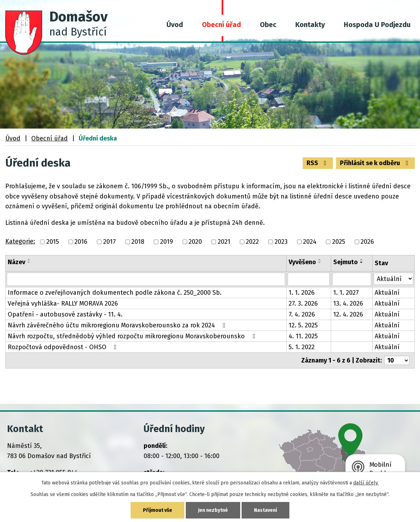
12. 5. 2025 (303, 325)
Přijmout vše (157, 510)
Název (17, 262)
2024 (310, 242)
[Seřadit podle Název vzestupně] (29, 260)
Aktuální (387, 293)
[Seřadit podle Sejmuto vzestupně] (362, 260)
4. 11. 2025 (303, 336)
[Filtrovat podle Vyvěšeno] (309, 279)
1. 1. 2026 (302, 293)
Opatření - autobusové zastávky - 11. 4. (65, 314)
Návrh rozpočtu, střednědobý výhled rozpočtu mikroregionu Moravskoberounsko (133, 336)
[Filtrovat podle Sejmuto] (352, 279)
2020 (195, 242)
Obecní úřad (221, 25)
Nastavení (265, 510)
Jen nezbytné (213, 510)
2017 (110, 242)
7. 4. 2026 (302, 314)
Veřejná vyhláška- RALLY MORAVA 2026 (63, 304)
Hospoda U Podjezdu (377, 25)
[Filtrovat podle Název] (146, 279)
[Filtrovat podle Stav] (393, 279)
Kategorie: (20, 241)
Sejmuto (346, 262)
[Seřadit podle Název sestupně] (29, 262)
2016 (81, 242)
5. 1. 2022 (302, 347)
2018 (138, 242)
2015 (53, 242)
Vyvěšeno (302, 262)
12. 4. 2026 (348, 314)
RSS (318, 163)
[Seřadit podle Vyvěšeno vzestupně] (320, 260)
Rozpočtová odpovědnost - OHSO (64, 347)
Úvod (175, 25)
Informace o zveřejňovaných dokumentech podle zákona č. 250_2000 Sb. (115, 293)
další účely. (366, 483)
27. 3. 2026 (303, 304)
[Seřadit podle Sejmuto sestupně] (362, 262)
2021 (224, 242)
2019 (167, 242)
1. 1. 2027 (346, 293)
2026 (367, 242)
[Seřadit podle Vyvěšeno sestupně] (320, 262)
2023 (281, 242)
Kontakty (310, 25)
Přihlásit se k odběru (376, 163)
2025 (339, 242)
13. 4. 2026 (348, 304)
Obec (268, 25)
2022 (252, 242)
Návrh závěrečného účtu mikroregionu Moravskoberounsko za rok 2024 (118, 325)
